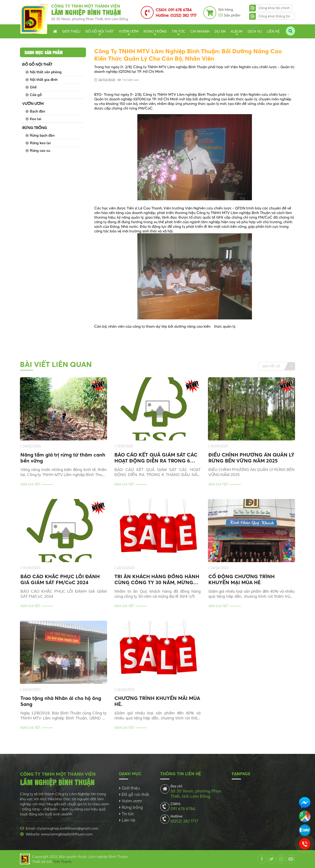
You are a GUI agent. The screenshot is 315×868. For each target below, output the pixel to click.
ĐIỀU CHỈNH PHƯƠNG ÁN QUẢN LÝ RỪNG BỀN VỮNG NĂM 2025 (251, 458)
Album (237, 31)
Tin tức (178, 31)
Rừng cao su (38, 151)
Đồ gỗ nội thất (100, 31)
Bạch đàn (35, 111)
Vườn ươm (129, 31)
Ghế (31, 87)
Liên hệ (273, 31)
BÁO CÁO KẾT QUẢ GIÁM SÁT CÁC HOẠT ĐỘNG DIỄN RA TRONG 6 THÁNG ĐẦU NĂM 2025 (156, 458)
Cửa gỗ (34, 95)
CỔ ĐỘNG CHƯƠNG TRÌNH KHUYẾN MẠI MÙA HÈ (242, 579)
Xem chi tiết (30, 484)
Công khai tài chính (274, 8)
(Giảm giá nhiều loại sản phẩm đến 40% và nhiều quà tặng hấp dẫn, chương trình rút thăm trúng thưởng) (157, 716)
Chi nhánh (200, 31)
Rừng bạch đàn (40, 135)
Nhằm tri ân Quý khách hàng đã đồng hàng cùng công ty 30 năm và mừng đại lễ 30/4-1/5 (157, 594)
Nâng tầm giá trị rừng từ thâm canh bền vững (63, 458)
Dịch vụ (255, 31)
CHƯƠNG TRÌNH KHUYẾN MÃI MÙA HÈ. (157, 701)
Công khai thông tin (274, 16)
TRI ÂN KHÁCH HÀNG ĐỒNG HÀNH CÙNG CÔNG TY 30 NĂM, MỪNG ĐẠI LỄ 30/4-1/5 (157, 579)
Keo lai (33, 119)
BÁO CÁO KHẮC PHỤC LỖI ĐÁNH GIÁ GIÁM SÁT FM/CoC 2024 (60, 579)
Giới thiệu (71, 31)
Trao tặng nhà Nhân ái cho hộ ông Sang (61, 701)
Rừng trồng (155, 31)
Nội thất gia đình (42, 80)
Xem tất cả (271, 366)
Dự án (220, 31)
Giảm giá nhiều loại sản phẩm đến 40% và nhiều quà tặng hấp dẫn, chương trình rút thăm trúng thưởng (251, 594)
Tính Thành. (62, 862)
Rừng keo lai (38, 143)
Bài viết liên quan (56, 364)
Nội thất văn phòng (44, 72)
